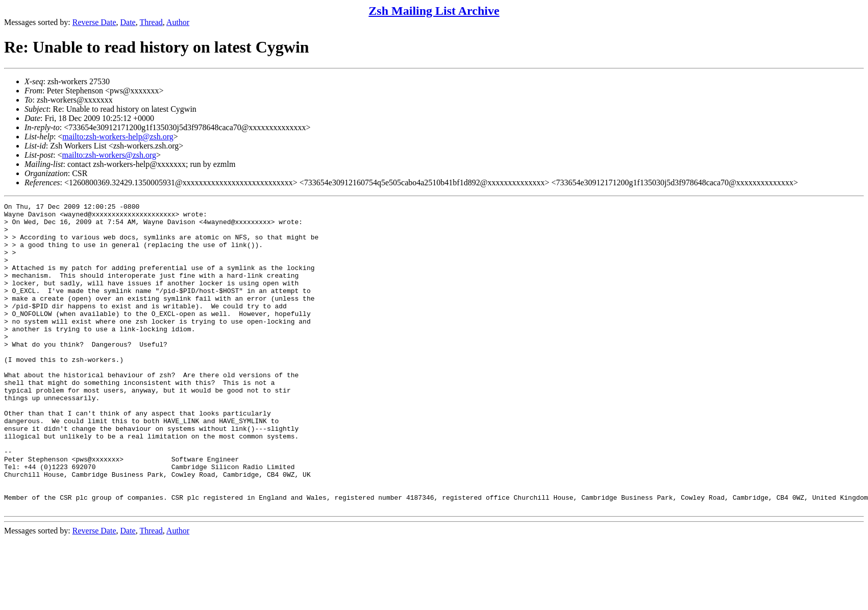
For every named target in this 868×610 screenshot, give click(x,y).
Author (178, 22)
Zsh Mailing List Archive (434, 11)
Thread (151, 22)
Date (128, 22)
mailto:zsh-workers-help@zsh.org (118, 137)
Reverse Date (94, 22)
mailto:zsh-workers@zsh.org (109, 155)
